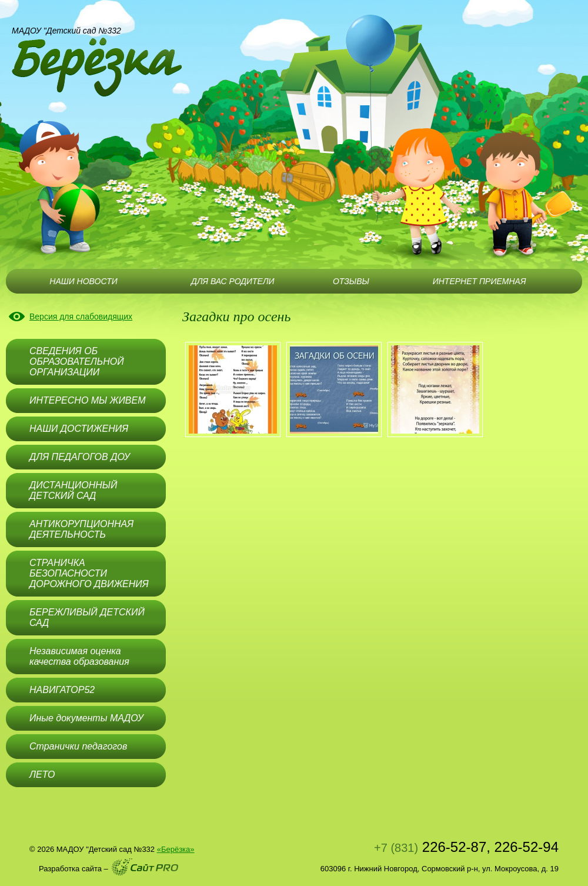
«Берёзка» (176, 849)
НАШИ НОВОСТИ (83, 281)
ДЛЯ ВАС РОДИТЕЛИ (233, 281)
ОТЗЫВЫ (351, 281)
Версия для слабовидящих (81, 317)
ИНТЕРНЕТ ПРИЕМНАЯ (480, 281)
